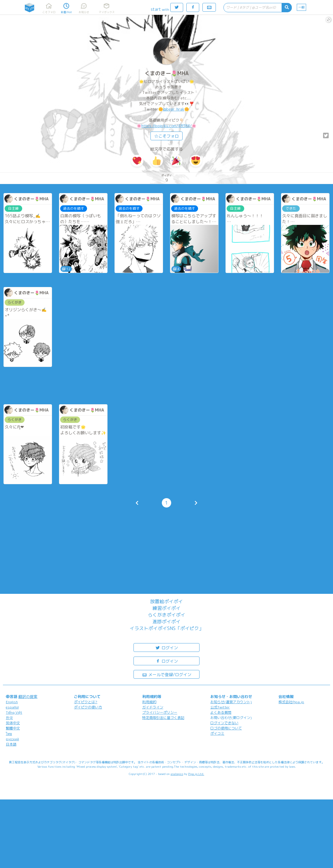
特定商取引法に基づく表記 (163, 718)
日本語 (11, 744)
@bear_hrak (174, 109)
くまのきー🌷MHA (167, 73)
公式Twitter (220, 707)
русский (12, 739)
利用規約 (149, 702)
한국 (9, 718)
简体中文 (13, 723)
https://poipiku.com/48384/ (166, 126)
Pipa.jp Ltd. (196, 774)
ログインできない (224, 723)
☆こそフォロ (166, 136)
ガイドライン (153, 707)
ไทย (9, 734)
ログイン (166, 647)
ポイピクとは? (86, 702)
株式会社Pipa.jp (291, 702)
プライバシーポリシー (160, 712)
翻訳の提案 (28, 696)
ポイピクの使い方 (88, 707)
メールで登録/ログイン (167, 674)
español (12, 707)
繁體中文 (13, 728)
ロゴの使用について (226, 728)
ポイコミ (217, 733)
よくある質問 (221, 712)
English (12, 702)
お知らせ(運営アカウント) (231, 702)
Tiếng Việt (14, 712)
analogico (177, 774)
